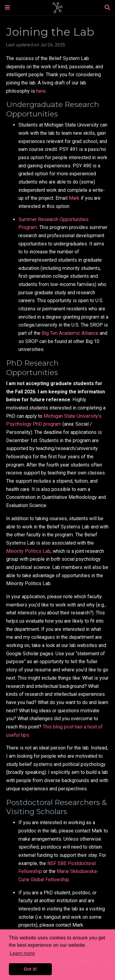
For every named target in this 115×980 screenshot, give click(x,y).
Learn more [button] (22, 953)
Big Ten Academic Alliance (70, 333)
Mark (74, 198)
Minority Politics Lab (28, 551)
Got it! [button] (30, 969)
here (41, 91)
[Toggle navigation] (7, 7)
